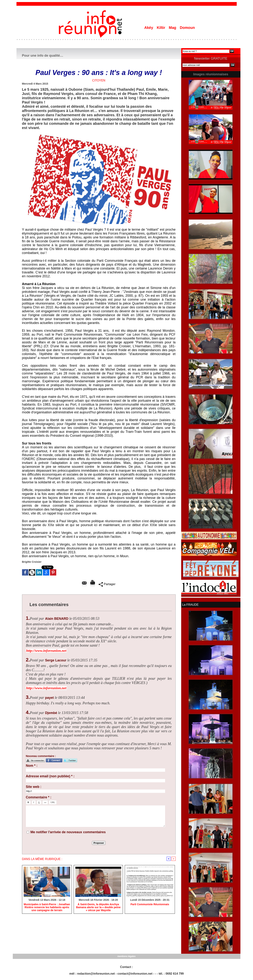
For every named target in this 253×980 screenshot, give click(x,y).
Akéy (149, 28)
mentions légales (126, 956)
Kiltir (161, 28)
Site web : (34, 787)
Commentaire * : (39, 797)
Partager (107, 584)
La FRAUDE (190, 604)
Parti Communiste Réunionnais (150, 904)
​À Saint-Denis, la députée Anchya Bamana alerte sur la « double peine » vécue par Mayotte (98, 907)
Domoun (187, 28)
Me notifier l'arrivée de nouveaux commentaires (68, 832)
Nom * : (32, 766)
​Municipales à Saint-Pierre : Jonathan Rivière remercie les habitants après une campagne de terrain (47, 907)
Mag (173, 28)
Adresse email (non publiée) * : (50, 776)
